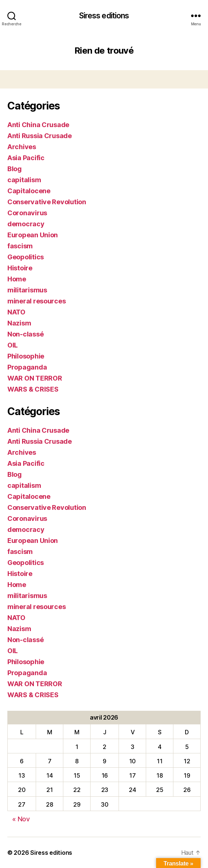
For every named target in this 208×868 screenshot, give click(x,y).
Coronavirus (27, 213)
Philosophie (26, 356)
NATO (16, 312)
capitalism (24, 180)
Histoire (20, 268)
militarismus (27, 290)
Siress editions (104, 16)
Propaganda (27, 367)
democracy (26, 224)
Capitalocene (29, 191)
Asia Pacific (26, 158)
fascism (20, 246)
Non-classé (25, 334)
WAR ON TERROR (35, 378)
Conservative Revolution (47, 202)
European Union (33, 235)
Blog (15, 169)
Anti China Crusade (38, 125)
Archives (22, 147)
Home (17, 279)
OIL (13, 345)
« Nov (21, 819)
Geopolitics (26, 257)
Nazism (19, 323)
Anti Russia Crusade (40, 136)
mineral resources (36, 301)
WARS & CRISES (33, 389)
